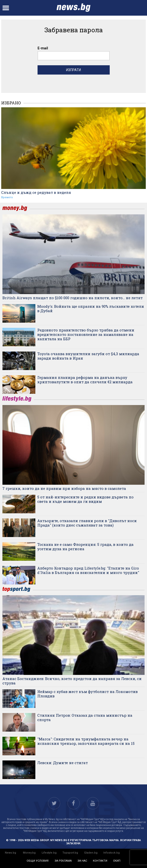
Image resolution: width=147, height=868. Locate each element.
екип (117, 861)
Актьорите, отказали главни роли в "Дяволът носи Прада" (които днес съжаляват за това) (87, 523)
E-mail (43, 48)
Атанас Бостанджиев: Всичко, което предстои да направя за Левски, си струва (72, 681)
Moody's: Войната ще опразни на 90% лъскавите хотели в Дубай (91, 308)
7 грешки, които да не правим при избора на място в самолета (64, 488)
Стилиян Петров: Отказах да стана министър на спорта (85, 717)
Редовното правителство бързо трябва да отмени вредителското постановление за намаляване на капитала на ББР (86, 334)
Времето (7, 197)
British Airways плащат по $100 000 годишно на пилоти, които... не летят (73, 298)
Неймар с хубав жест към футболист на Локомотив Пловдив (88, 694)
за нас (82, 861)
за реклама (63, 861)
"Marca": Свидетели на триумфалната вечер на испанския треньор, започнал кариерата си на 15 (86, 741)
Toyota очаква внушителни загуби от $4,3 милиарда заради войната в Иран (88, 356)
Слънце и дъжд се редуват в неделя (36, 192)
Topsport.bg (70, 853)
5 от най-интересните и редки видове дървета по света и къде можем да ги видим (85, 499)
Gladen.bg (91, 853)
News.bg (10, 853)
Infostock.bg (112, 853)
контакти (100, 861)
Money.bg (29, 853)
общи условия (38, 861)
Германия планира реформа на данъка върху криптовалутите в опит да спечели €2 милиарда (85, 380)
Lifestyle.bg (49, 853)
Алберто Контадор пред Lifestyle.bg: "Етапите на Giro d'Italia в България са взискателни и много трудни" (88, 570)
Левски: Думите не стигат (63, 763)
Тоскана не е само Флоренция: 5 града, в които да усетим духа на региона (85, 547)
